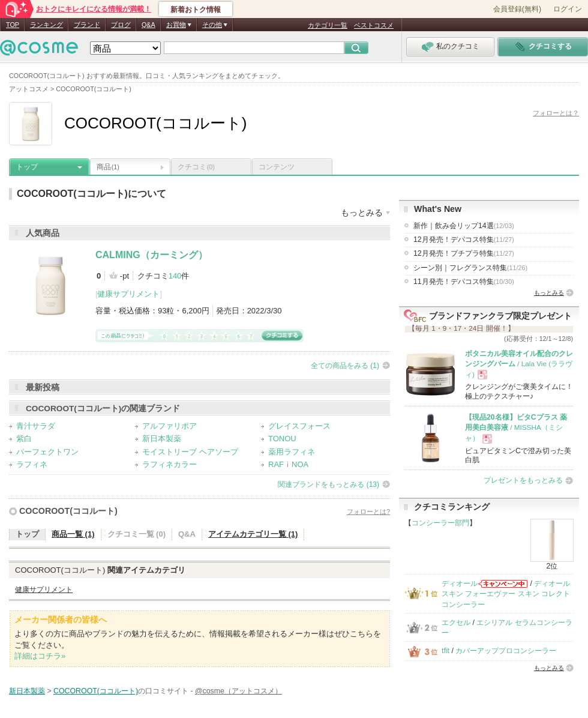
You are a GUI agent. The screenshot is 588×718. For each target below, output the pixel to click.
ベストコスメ (374, 25)
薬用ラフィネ (292, 452)
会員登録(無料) (517, 9)
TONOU (282, 439)
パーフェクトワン (47, 452)
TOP (13, 25)
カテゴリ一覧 (328, 25)
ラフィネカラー (169, 464)
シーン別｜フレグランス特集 (470, 268)
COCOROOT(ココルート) (68, 511)
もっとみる (549, 293)
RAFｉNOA (288, 464)
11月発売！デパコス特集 (464, 282)
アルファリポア (169, 426)
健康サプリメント (128, 294)
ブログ (121, 25)
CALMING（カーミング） (151, 255)
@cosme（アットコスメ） (238, 691)
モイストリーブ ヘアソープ (190, 452)
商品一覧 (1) (73, 534)
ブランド (87, 25)
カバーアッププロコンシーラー (506, 651)
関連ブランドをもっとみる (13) (328, 484)
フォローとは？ (556, 113)
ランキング (46, 25)
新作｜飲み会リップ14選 (464, 226)
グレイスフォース (299, 426)
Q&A (148, 25)
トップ (27, 167)
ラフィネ (32, 464)
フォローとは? (368, 511)
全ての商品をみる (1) (345, 366)
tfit (445, 651)
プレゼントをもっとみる (523, 480)
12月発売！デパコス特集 (464, 240)
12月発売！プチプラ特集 (464, 253)
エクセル (456, 623)
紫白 (24, 439)
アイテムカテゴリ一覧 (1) (253, 534)
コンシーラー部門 (440, 523)
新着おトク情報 (196, 10)
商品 (108, 167)
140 (175, 276)
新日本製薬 (162, 439)
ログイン (568, 9)
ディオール (460, 584)
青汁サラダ (36, 426)
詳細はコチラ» (40, 656)
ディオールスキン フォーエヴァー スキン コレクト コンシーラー (506, 594)
